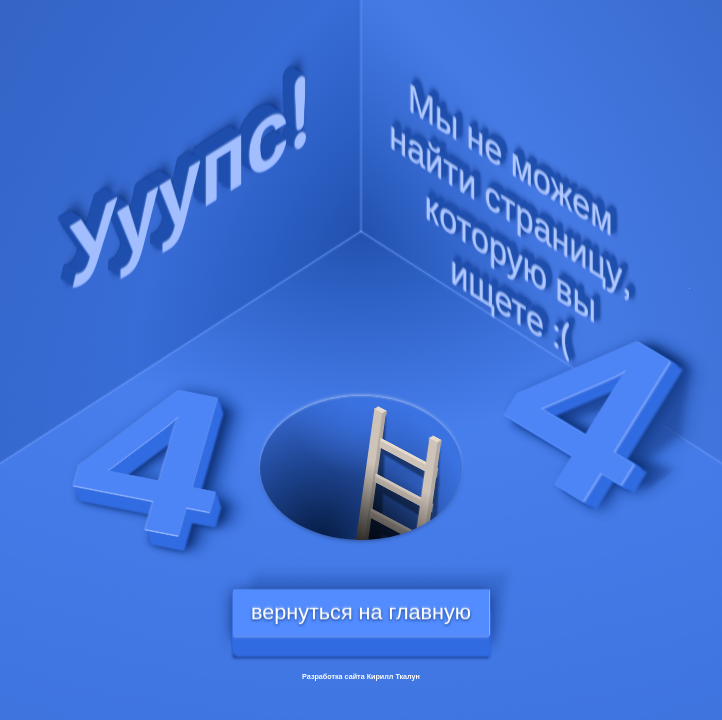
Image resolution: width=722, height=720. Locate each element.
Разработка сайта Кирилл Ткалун (361, 676)
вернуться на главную (361, 612)
